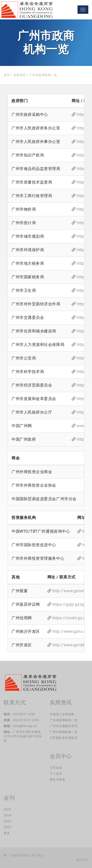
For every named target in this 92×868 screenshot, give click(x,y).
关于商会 (38, 855)
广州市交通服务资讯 (64, 726)
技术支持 (82, 860)
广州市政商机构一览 (64, 732)
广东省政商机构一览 (64, 720)
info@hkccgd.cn (25, 726)
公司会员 (56, 768)
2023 (7, 821)
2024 (7, 815)
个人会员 (56, 774)
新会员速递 (58, 779)
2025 (7, 809)
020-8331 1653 (24, 714)
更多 (7, 833)
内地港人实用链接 (62, 714)
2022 (7, 827)
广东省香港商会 (18, 855)
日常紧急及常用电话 (64, 738)
